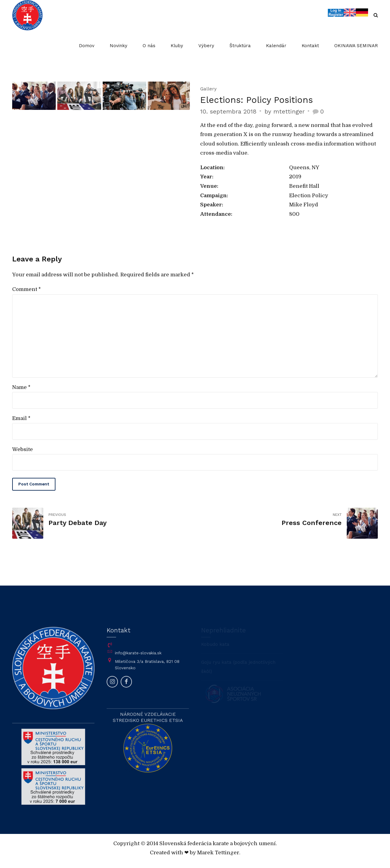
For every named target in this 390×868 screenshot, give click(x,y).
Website (23, 449)
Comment (27, 289)
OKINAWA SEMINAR (356, 46)
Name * (21, 387)
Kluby (177, 46)
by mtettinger (285, 112)
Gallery (208, 89)
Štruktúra (240, 46)
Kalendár (276, 46)
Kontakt (310, 46)
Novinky (119, 46)
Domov (87, 46)
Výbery (206, 46)
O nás (149, 46)
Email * (21, 418)
